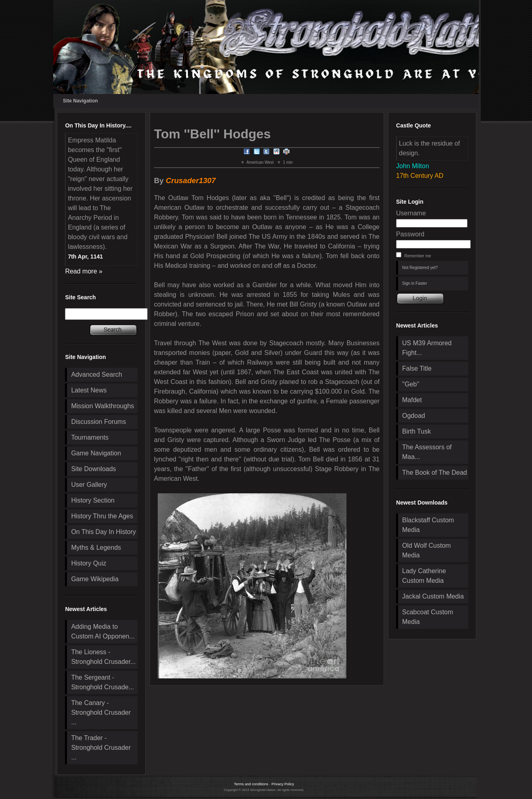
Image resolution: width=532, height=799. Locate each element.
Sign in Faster (415, 283)
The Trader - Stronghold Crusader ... (101, 748)
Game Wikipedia (95, 579)
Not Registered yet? (420, 268)
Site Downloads (93, 469)
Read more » (84, 271)
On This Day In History (103, 532)
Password (410, 234)
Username (411, 213)
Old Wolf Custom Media (427, 550)
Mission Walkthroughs (102, 406)
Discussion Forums (98, 422)
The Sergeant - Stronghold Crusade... (102, 682)
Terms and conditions (251, 784)
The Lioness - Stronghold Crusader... (103, 657)
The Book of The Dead (435, 473)
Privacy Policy (283, 784)
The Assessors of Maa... (427, 452)
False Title (417, 368)
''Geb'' (411, 384)
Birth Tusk (416, 431)
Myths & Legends (96, 548)
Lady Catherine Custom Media (424, 576)
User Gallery (89, 485)
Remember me (417, 256)
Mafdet (412, 400)
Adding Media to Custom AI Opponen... (103, 631)
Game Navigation (96, 453)
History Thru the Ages (102, 516)
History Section (93, 500)
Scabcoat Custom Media (428, 617)
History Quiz (89, 563)
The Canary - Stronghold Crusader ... (101, 712)
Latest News (89, 390)
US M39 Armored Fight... (427, 348)
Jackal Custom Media (433, 596)
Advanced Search (96, 374)
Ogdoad (414, 416)
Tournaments (90, 437)
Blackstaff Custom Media (428, 525)
